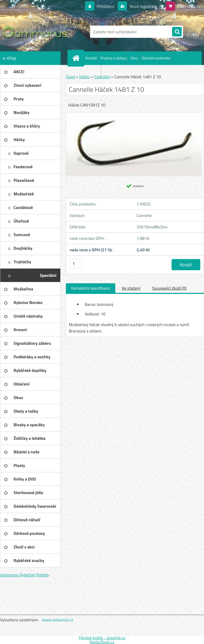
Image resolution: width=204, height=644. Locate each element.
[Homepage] (77, 58)
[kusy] (76, 264)
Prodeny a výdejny (114, 58)
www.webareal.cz (58, 620)
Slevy (134, 58)
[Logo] (37, 32)
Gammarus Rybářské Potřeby (24, 575)
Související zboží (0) (169, 288)
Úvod (71, 77)
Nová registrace (143, 6)
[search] (177, 32)
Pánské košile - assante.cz (102, 638)
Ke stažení (131, 288)
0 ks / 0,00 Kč (189, 6)
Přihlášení (106, 6)
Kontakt (91, 58)
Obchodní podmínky (156, 58)
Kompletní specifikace (91, 288)
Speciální (102, 77)
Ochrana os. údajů (88, 72)
